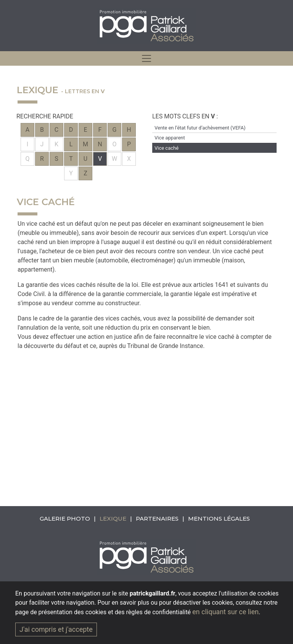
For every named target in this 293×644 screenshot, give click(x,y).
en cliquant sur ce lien (225, 612)
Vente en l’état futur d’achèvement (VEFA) (200, 128)
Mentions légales (219, 519)
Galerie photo (65, 519)
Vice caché (167, 148)
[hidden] (146, 58)
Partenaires (157, 519)
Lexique (113, 519)
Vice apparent (170, 138)
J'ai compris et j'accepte (56, 629)
